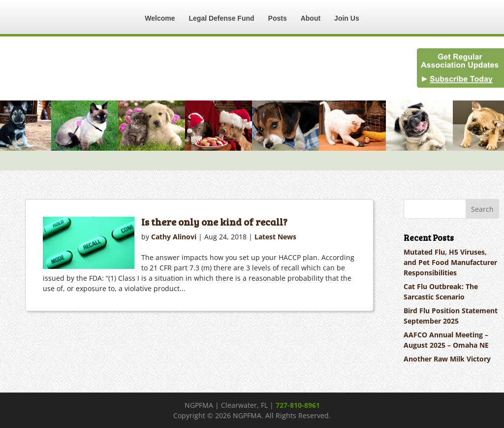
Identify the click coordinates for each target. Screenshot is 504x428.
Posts (278, 18)
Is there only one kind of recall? (214, 222)
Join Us (347, 18)
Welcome (160, 18)
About (311, 18)
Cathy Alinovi (174, 237)
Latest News (275, 237)
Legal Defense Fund (222, 18)
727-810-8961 (298, 405)
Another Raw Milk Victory (447, 359)
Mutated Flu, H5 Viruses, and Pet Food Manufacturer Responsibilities (450, 262)
